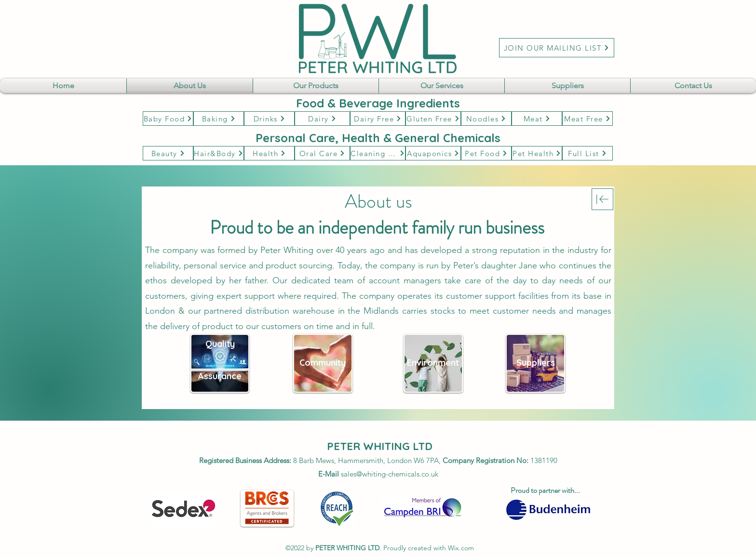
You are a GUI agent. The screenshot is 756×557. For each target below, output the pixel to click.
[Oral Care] (322, 153)
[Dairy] (322, 119)
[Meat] (537, 119)
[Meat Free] (587, 119)
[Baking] (219, 119)
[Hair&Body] (219, 153)
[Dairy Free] (378, 119)
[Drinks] (269, 119)
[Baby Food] (168, 119)
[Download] (602, 199)
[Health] (269, 153)
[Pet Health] (537, 153)
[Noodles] (486, 119)
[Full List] (587, 153)
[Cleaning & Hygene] (378, 153)
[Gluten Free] (433, 119)
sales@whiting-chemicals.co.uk (390, 474)
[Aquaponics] (433, 153)
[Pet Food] (486, 153)
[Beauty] (168, 153)
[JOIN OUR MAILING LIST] (557, 48)
